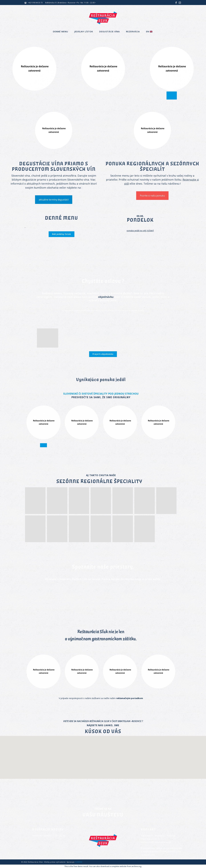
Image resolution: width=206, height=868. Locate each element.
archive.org (136, 866)
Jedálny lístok (84, 31)
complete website (119, 866)
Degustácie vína (110, 31)
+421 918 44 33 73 (35, 3)
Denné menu (61, 31)
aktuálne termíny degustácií (54, 200)
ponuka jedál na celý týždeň (140, 230)
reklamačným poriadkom (129, 698)
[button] (103, 756)
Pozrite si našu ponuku (152, 196)
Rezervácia (133, 31)
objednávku (106, 297)
